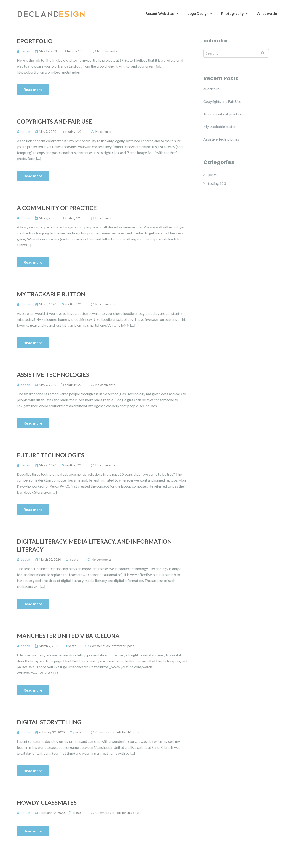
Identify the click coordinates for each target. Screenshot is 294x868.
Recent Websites (160, 13)
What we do (267, 13)
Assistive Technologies (53, 374)
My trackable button (51, 294)
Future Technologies (51, 455)
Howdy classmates (47, 802)
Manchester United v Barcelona (68, 636)
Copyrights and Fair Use (54, 121)
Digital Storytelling (49, 722)
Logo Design (198, 13)
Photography (232, 13)
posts (74, 559)
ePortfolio (35, 41)
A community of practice (57, 208)
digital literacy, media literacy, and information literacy (94, 545)
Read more (33, 89)
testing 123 (75, 51)
